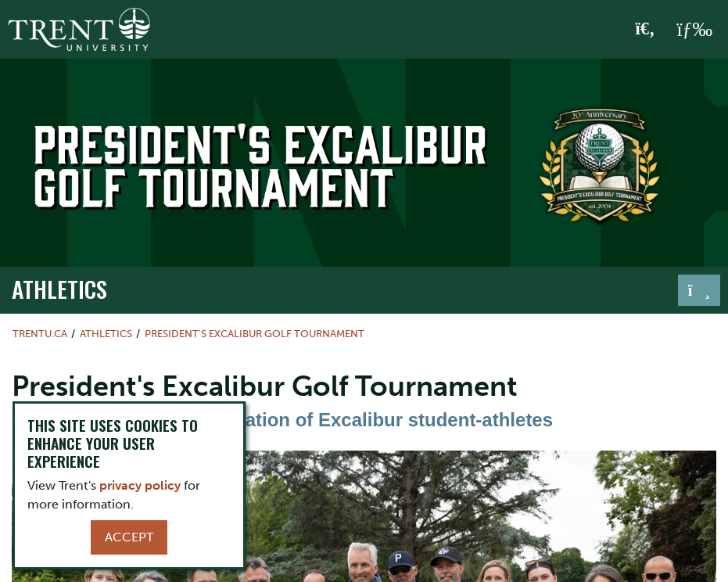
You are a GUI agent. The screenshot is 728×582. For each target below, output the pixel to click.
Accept (129, 537)
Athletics (59, 289)
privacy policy (140, 485)
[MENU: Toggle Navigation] (694, 30)
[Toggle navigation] (699, 290)
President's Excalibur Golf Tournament (255, 334)
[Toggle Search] (646, 30)
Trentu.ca (40, 334)
